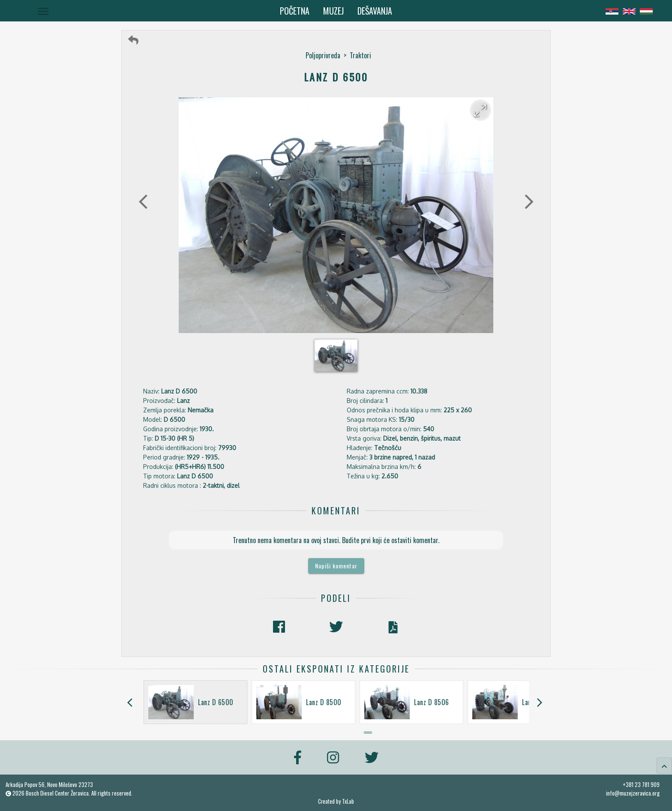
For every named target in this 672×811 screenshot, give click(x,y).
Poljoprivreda (323, 55)
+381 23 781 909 (641, 784)
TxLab (348, 801)
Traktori (360, 55)
